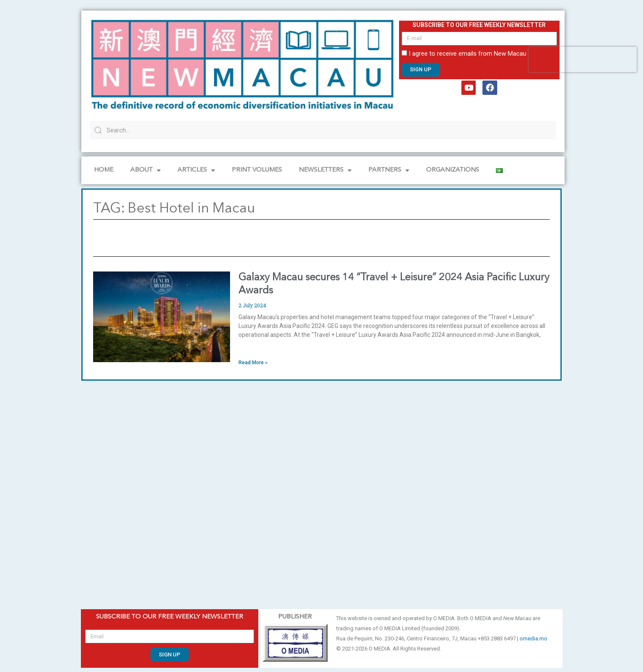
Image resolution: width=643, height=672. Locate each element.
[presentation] (583, 59)
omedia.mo (533, 638)
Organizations (453, 170)
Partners (389, 171)
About (145, 171)
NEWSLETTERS (325, 171)
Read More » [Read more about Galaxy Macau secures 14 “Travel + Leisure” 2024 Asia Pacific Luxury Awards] (253, 363)
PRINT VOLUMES (257, 170)
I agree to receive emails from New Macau (468, 54)
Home (104, 170)
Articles (196, 171)
